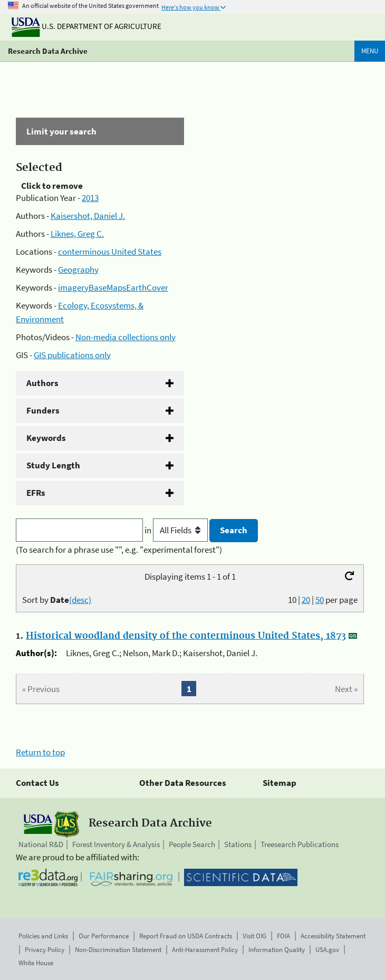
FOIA (283, 936)
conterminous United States (110, 252)
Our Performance (104, 936)
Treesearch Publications (300, 844)
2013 (90, 198)
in (177, 530)
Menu (370, 51)
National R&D (41, 844)
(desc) (80, 600)
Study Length (53, 465)
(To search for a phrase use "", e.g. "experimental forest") (119, 550)
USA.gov (327, 950)
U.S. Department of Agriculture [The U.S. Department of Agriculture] (86, 26)
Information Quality (277, 950)
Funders (43, 410)
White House (36, 963)
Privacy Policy (45, 950)
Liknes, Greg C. (77, 234)
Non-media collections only (126, 337)
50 (320, 600)
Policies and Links (43, 936)
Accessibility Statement (333, 936)
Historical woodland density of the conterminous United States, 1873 (186, 636)
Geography (78, 270)
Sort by (57, 600)
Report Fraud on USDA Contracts (186, 936)
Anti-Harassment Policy (205, 950)
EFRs (36, 493)
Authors (42, 383)
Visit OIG (254, 936)
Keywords (46, 438)
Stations (238, 844)
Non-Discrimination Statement (118, 950)
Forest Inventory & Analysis (116, 844)
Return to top (40, 752)
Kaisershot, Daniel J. (88, 216)
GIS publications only (72, 355)
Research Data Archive (48, 51)
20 (306, 600)
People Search (192, 844)
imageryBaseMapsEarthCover (113, 287)
